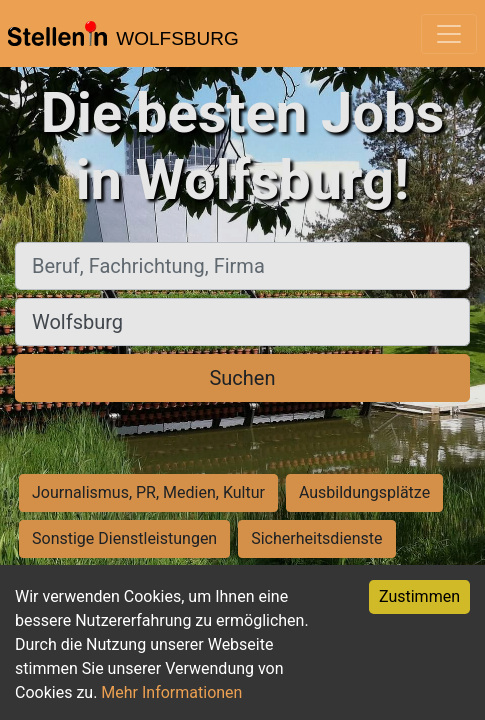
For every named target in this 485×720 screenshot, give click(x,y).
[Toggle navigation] (449, 34)
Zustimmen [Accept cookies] (419, 596)
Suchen (242, 378)
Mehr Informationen (171, 692)
